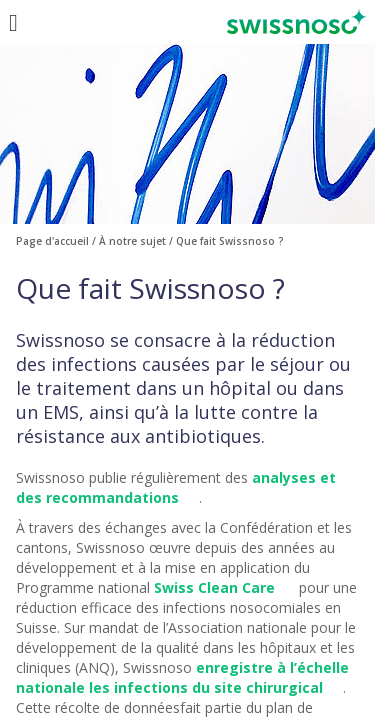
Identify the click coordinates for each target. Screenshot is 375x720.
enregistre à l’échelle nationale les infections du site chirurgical (182, 677)
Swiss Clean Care (214, 587)
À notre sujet (132, 241)
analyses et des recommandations (176, 487)
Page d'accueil (52, 241)
